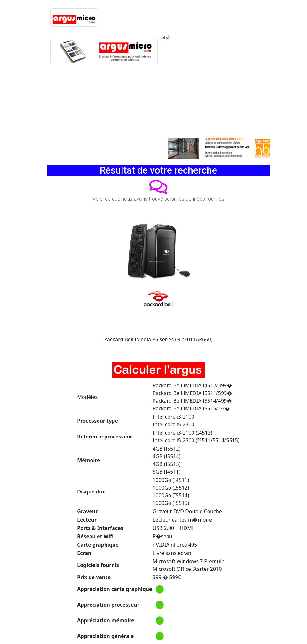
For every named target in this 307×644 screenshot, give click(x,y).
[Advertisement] (216, 88)
